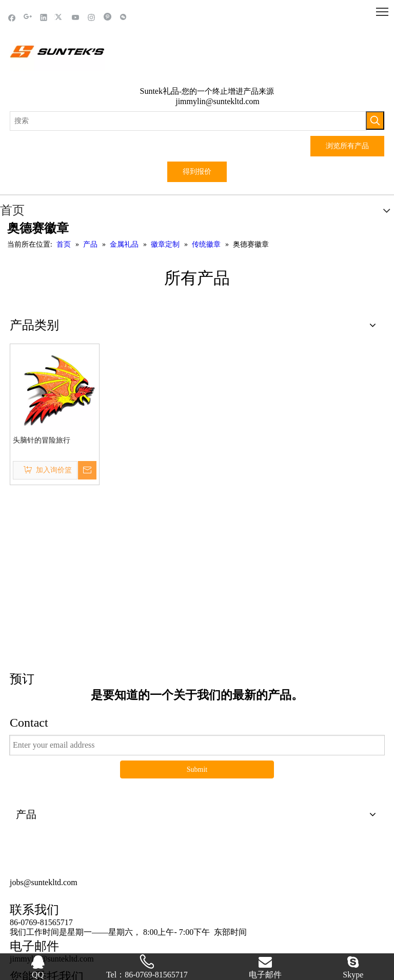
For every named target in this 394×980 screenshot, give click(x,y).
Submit (197, 699)
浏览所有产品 (347, 146)
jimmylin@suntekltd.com (218, 101)
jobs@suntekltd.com (44, 812)
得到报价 (197, 172)
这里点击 (197, 549)
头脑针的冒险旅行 (42, 440)
